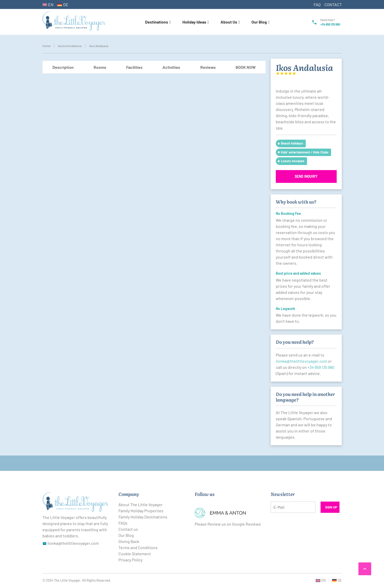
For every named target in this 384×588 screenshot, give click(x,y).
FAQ (317, 4)
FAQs (123, 523)
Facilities (134, 67)
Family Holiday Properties (141, 511)
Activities (171, 67)
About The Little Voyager (141, 504)
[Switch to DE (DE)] (63, 4)
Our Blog (126, 535)
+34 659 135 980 (330, 24)
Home (46, 46)
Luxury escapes (293, 161)
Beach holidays (292, 143)
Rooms (100, 67)
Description (63, 67)
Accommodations (70, 46)
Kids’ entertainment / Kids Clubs (305, 152)
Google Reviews (246, 524)
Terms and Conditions (138, 547)
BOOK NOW (246, 67)
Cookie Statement (135, 554)
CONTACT (333, 4)
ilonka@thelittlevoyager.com (301, 361)
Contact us (128, 529)
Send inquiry (306, 176)
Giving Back (129, 541)
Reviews (208, 67)
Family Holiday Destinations (143, 517)
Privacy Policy (130, 560)
